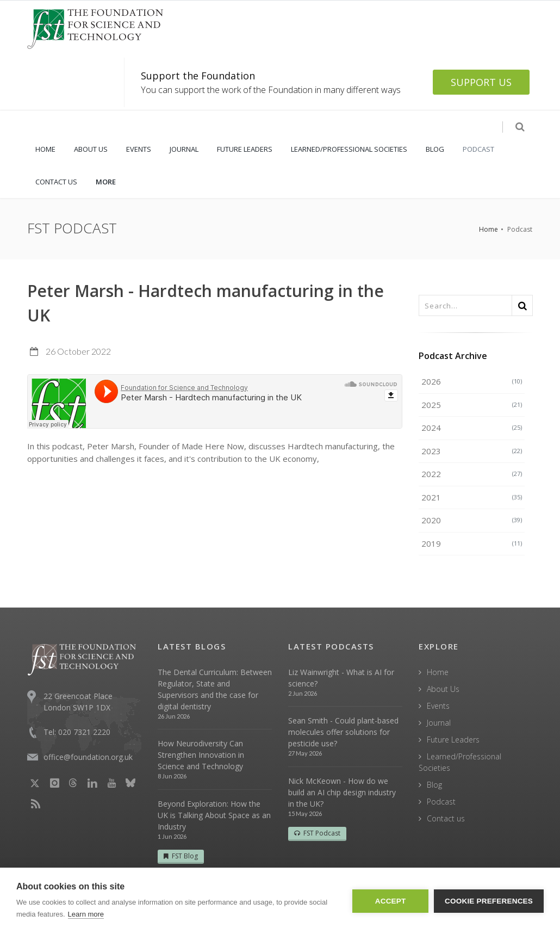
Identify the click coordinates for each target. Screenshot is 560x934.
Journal (439, 723)
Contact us (446, 818)
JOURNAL (184, 149)
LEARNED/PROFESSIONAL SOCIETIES (349, 149)
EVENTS (139, 149)
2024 (472, 428)
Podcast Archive (453, 356)
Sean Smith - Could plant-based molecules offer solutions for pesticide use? (343, 732)
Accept (391, 901)
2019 (472, 543)
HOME (45, 149)
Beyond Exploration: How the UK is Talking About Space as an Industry (214, 815)
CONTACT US (56, 182)
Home (489, 229)
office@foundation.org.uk (88, 757)
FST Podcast (317, 833)
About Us (443, 689)
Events (438, 706)
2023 (472, 451)
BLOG (435, 149)
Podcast (441, 802)
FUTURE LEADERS (245, 149)
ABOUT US (91, 149)
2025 (472, 405)
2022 (472, 474)
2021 (472, 497)
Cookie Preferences (489, 901)
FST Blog (181, 856)
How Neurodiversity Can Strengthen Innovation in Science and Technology (201, 755)
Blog (434, 785)
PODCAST (478, 149)
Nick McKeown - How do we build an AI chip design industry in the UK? (342, 792)
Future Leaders (453, 740)
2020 (472, 520)
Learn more (86, 914)
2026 (472, 381)
